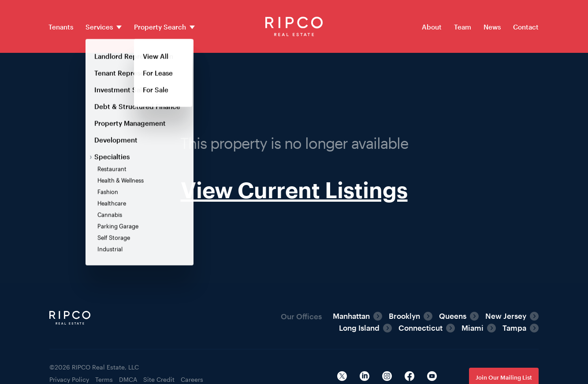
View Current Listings (294, 190)
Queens (453, 316)
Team (463, 27)
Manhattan (351, 316)
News (492, 27)
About (432, 27)
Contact (526, 27)
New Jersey (506, 316)
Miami (473, 328)
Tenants (61, 27)
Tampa (514, 328)
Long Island (359, 328)
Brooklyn (404, 316)
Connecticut (421, 328)
